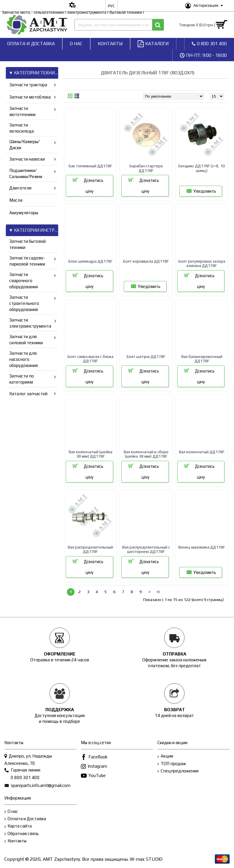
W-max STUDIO (146, 859)
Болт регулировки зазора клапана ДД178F (202, 263)
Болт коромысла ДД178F (146, 261)
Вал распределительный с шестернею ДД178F (146, 549)
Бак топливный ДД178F (90, 166)
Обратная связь (22, 834)
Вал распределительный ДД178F (90, 549)
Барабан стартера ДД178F (146, 168)
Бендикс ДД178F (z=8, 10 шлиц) (202, 168)
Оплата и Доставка (25, 819)
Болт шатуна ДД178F (146, 356)
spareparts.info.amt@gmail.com (37, 786)
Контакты (15, 841)
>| (158, 592)
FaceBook (94, 757)
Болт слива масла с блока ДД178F (91, 359)
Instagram (94, 767)
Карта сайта (18, 826)
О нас (11, 812)
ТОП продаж (172, 764)
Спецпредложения (178, 771)
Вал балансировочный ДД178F (202, 359)
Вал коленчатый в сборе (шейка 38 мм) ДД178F (146, 454)
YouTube (93, 776)
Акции (165, 756)
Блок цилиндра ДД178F (90, 261)
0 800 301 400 (22, 778)
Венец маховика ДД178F (202, 547)
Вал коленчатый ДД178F (202, 452)
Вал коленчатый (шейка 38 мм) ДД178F (91, 454)
